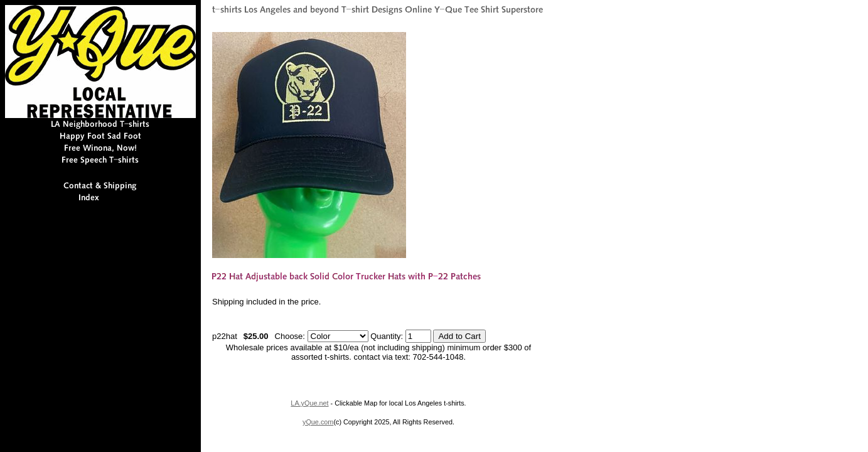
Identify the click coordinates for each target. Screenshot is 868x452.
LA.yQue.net (309, 403)
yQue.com (318, 422)
